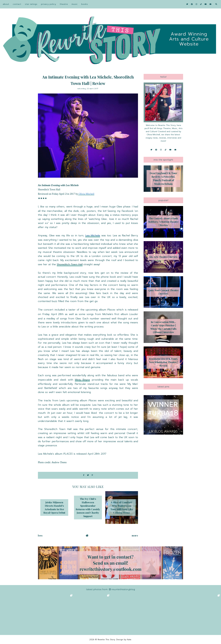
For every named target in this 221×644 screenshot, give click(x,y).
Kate (129, 640)
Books (85, 4)
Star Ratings (31, 4)
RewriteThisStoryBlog (122, 589)
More (135, 535)
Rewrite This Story (106, 640)
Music (75, 4)
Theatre (64, 4)
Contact (17, 4)
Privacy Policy (49, 4)
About (6, 4)
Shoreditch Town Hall (70, 264)
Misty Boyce (82, 380)
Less (40, 535)
